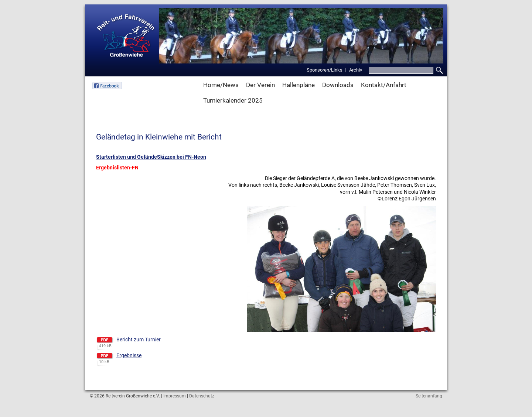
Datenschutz (202, 396)
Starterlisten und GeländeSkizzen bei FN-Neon (151, 157)
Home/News (221, 85)
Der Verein (260, 85)
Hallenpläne (299, 85)
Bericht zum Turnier (139, 340)
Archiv (356, 70)
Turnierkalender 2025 (233, 100)
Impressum (175, 396)
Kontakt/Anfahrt (384, 85)
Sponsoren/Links (325, 70)
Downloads (338, 85)
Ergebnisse (129, 355)
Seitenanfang (429, 396)
